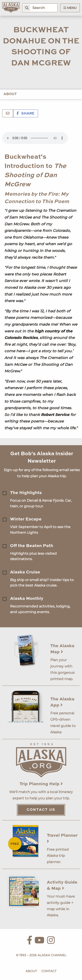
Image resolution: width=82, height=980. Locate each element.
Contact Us (41, 810)
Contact (49, 971)
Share (26, 114)
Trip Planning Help (41, 784)
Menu (70, 8)
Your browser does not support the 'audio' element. (35, 138)
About (10, 94)
